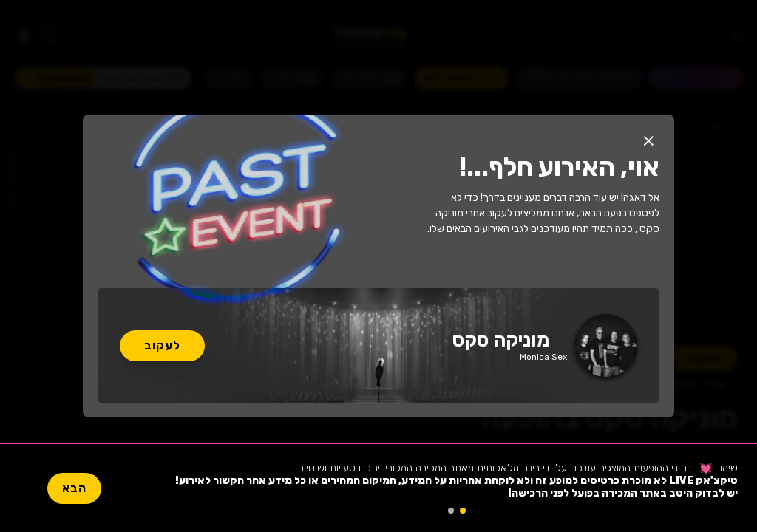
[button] (648, 140)
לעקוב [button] (162, 345)
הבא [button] (74, 488)
